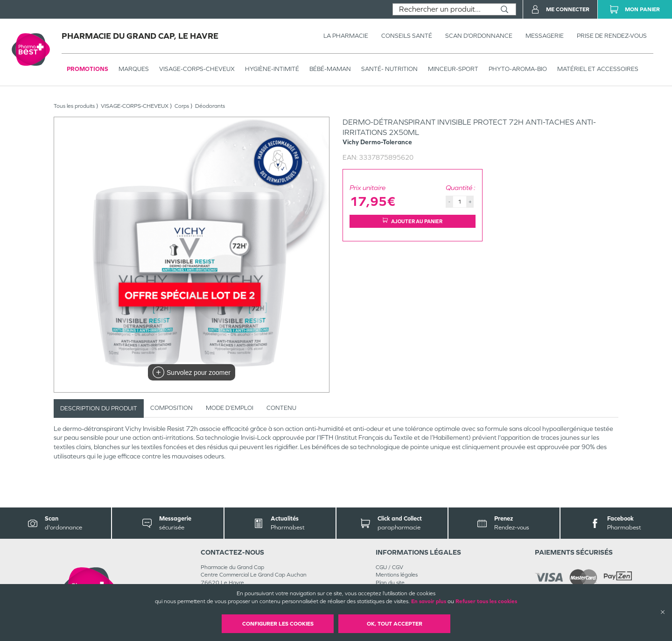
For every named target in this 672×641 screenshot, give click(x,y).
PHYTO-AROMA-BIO (518, 69)
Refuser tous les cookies (486, 601)
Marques (134, 69)
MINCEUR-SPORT (453, 69)
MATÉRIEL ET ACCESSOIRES (598, 69)
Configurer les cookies (278, 624)
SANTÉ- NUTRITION (389, 69)
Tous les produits (74, 106)
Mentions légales (397, 575)
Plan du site (390, 583)
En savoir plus (429, 601)
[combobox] (443, 9)
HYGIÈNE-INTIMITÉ (272, 69)
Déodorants (210, 106)
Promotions (87, 69)
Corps (182, 106)
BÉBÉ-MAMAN (330, 69)
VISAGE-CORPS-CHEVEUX (197, 69)
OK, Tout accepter (395, 624)
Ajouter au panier (413, 221)
